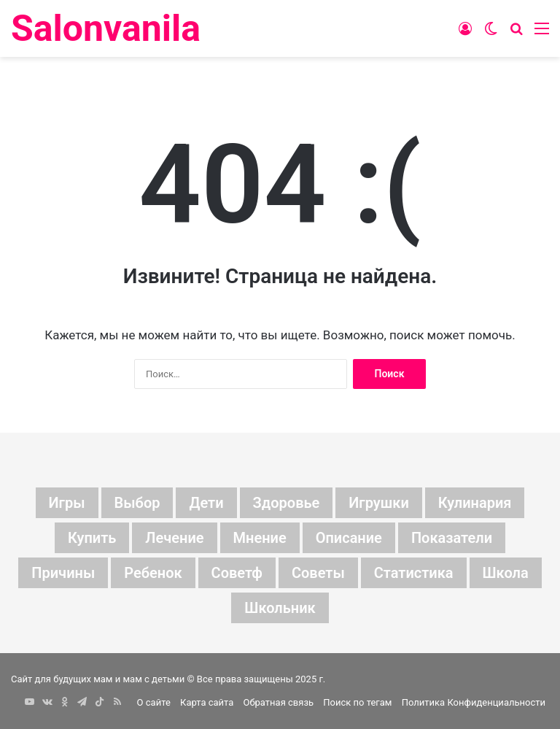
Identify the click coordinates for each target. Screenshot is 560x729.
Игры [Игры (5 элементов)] (67, 503)
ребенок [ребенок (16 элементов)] (153, 573)
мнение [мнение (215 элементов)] (260, 538)
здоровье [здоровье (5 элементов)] (287, 503)
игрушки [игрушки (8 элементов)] (379, 503)
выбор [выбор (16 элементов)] (137, 503)
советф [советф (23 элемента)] (237, 573)
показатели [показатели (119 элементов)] (452, 538)
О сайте (154, 702)
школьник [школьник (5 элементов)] (280, 608)
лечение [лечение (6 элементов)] (174, 538)
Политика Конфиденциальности (474, 702)
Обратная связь (279, 702)
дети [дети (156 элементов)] (206, 503)
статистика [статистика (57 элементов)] (414, 573)
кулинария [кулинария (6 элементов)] (475, 503)
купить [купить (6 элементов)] (92, 538)
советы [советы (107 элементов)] (318, 573)
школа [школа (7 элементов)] (506, 573)
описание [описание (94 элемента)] (349, 538)
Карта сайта (207, 702)
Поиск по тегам (357, 702)
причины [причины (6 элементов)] (63, 573)
